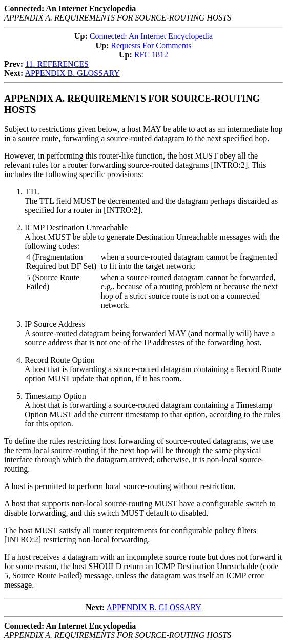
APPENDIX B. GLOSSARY (72, 73)
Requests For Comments (151, 45)
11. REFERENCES (57, 64)
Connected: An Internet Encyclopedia (151, 36)
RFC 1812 (151, 55)
